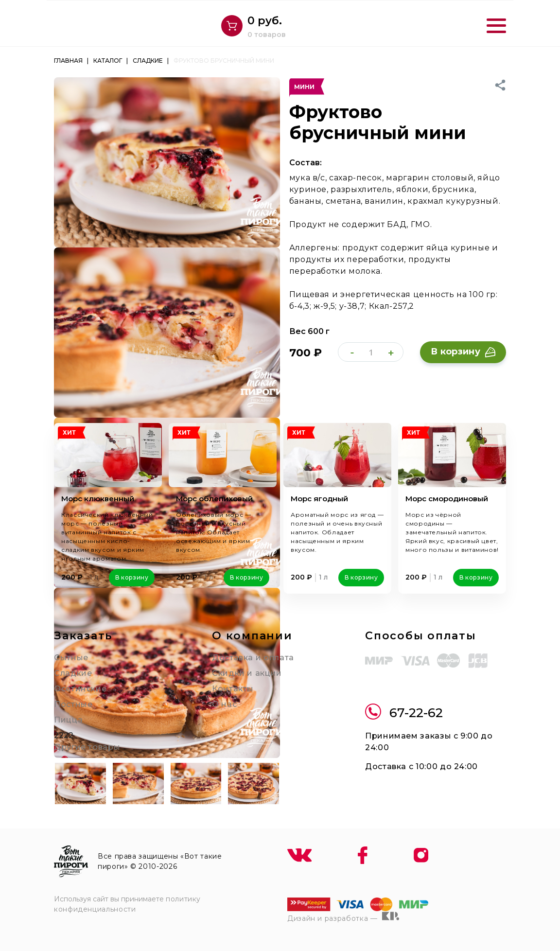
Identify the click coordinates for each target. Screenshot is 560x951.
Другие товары (87, 747)
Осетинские (80, 689)
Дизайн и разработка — (343, 917)
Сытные (71, 658)
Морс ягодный (319, 499)
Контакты (233, 689)
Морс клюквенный (98, 499)
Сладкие (73, 673)
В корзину (463, 352)
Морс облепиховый (214, 499)
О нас (224, 704)
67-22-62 (404, 713)
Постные (73, 704)
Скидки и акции (247, 673)
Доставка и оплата (253, 658)
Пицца (68, 720)
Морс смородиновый (447, 499)
